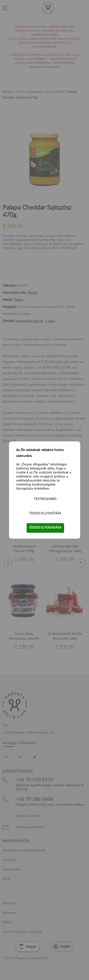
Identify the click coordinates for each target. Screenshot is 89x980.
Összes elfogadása (45, 528)
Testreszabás (45, 499)
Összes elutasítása (45, 514)
